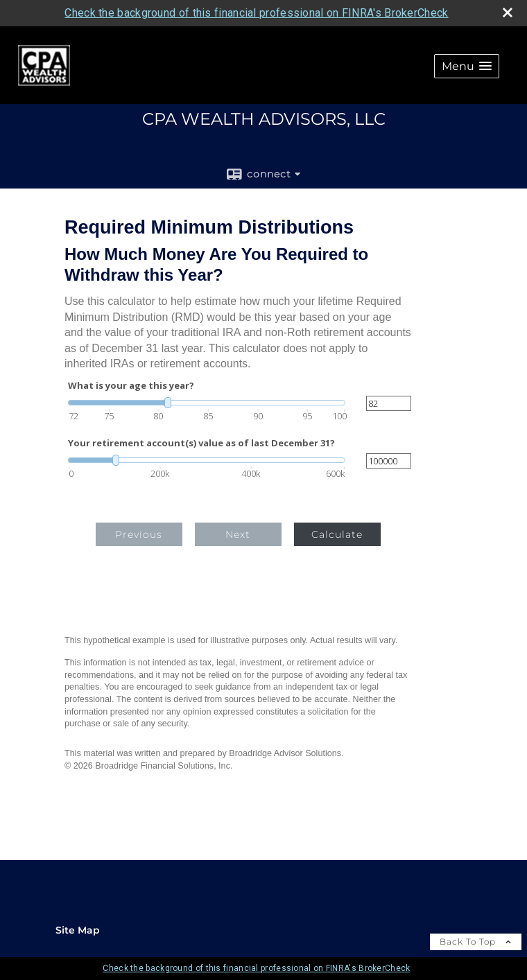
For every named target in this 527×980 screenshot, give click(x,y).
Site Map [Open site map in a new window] (78, 930)
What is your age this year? (131, 386)
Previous (139, 534)
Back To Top (476, 942)
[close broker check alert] (508, 12)
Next (238, 534)
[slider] (207, 403)
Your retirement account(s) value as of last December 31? (201, 443)
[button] (467, 66)
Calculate (337, 534)
